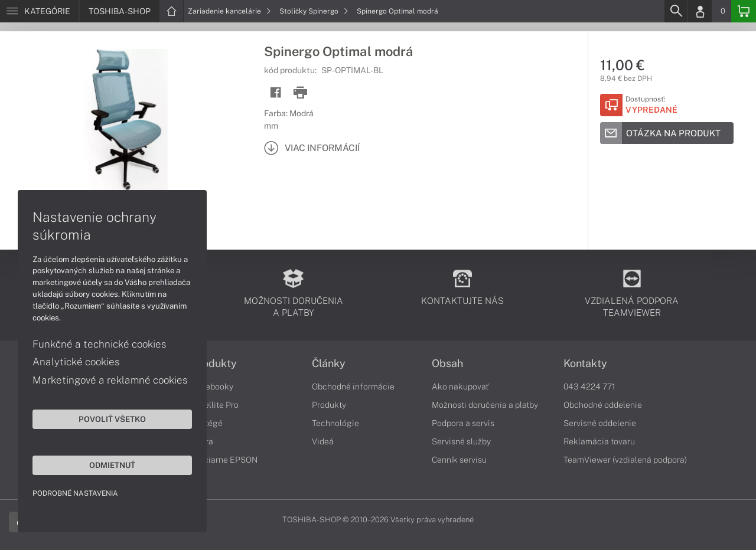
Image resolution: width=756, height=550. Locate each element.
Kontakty (585, 364)
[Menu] (39, 11)
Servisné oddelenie (600, 423)
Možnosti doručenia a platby (485, 405)
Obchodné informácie (353, 387)
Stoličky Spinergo (314, 11)
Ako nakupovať (460, 387)
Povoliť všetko (112, 419)
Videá (323, 441)
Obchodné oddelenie (603, 405)
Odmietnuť (112, 465)
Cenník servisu (459, 460)
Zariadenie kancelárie (229, 11)
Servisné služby (461, 441)
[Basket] (744, 11)
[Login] (700, 11)
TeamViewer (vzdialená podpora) (625, 460)
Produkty (214, 364)
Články (329, 364)
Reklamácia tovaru (599, 441)
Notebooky (213, 387)
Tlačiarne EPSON (225, 460)
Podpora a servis (463, 423)
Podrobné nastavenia (75, 493)
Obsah (447, 364)
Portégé (207, 423)
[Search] (676, 11)
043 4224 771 (589, 387)
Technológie (335, 423)
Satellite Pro (215, 405)
